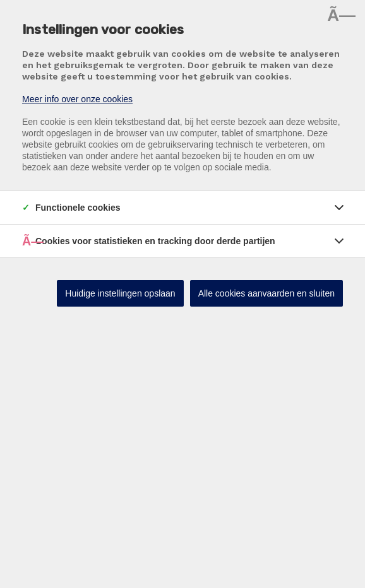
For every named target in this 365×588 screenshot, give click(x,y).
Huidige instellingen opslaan (120, 293)
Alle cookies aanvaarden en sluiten (266, 293)
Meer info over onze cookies (77, 99)
